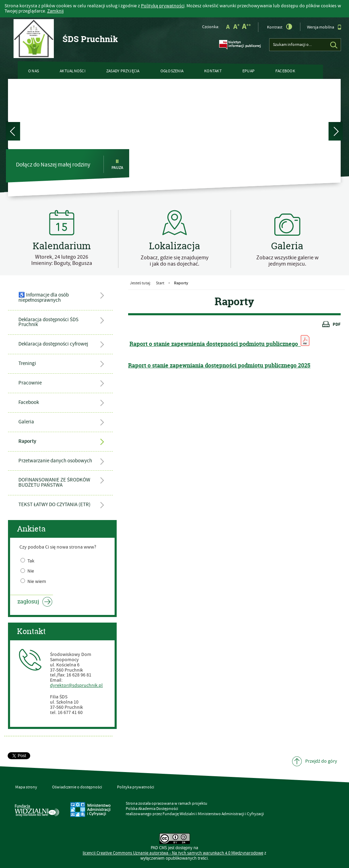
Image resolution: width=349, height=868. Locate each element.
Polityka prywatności (136, 787)
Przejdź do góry (321, 761)
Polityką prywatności (163, 6)
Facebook (285, 71)
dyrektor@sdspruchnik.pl (76, 686)
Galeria (26, 422)
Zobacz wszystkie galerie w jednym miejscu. (287, 261)
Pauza (117, 165)
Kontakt (213, 71)
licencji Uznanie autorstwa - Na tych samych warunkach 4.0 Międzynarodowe (173, 853)
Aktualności (73, 71)
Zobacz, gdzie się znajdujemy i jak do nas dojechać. (174, 261)
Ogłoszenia (172, 71)
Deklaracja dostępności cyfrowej (53, 344)
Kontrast (280, 27)
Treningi (27, 363)
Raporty (27, 441)
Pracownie (30, 383)
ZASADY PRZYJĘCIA (123, 71)
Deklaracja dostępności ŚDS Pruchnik (48, 322)
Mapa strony (26, 787)
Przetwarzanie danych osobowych (55, 461)
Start (160, 283)
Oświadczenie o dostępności (77, 787)
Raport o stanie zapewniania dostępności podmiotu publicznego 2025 (219, 365)
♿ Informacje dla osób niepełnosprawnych (44, 298)
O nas (34, 71)
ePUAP (248, 71)
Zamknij (55, 11)
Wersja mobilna (324, 27)
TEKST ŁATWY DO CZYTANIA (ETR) (55, 505)
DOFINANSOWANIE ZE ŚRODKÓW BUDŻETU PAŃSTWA (54, 482)
